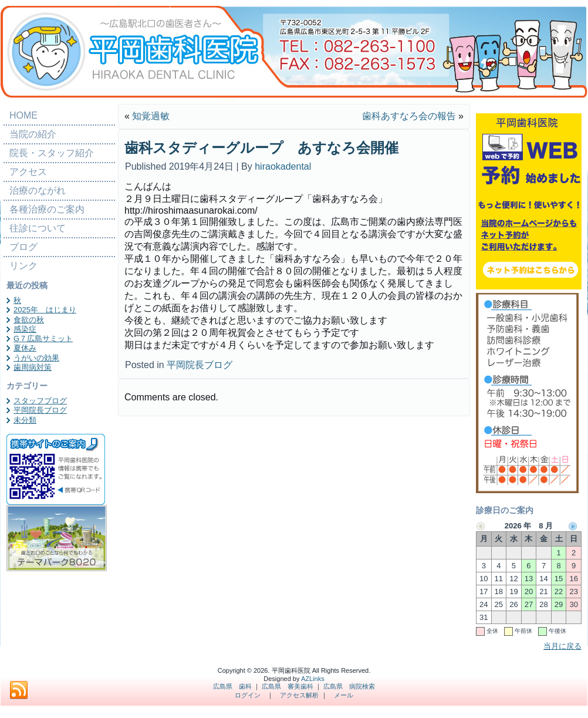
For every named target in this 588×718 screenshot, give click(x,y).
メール (344, 695)
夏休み (25, 348)
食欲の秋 (29, 320)
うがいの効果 (36, 358)
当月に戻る (562, 646)
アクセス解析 (299, 695)
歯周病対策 (33, 367)
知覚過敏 (151, 116)
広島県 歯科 (232, 686)
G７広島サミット (43, 338)
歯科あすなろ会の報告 (409, 116)
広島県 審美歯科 (288, 686)
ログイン (248, 695)
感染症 (25, 329)
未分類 (25, 420)
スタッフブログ (40, 401)
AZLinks (313, 679)
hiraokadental (283, 166)
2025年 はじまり (45, 310)
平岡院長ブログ (40, 410)
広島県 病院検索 (349, 686)
